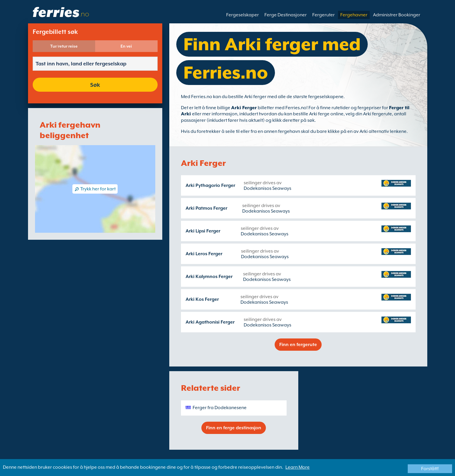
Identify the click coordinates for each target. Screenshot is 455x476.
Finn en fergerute (298, 345)
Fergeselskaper (243, 15)
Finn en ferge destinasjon (234, 428)
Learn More (298, 467)
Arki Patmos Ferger (206, 208)
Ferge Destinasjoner (286, 15)
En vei (126, 46)
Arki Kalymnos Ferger (209, 277)
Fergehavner (354, 15)
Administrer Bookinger (397, 15)
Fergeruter (324, 15)
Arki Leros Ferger (204, 254)
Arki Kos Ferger (202, 299)
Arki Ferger (244, 108)
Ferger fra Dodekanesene (220, 408)
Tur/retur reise (64, 46)
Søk (95, 85)
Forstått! (430, 469)
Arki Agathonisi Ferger (210, 322)
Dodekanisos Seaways (267, 188)
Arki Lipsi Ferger (203, 231)
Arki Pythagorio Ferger (210, 185)
